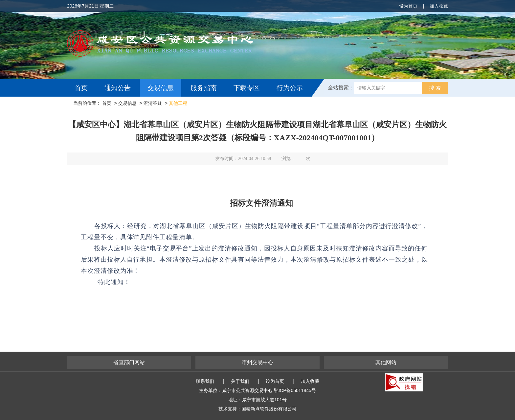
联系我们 (205, 381)
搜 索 (435, 88)
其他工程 (178, 103)
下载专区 (247, 88)
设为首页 (408, 6)
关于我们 (240, 381)
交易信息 (161, 88)
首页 (81, 88)
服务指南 (204, 88)
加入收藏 (439, 6)
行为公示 (290, 88)
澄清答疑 (153, 103)
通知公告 (118, 88)
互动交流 (89, 105)
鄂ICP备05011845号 (295, 390)
